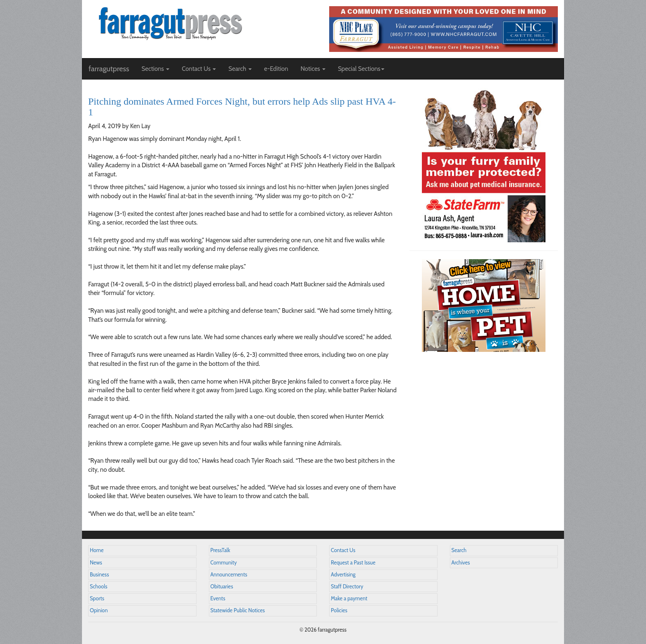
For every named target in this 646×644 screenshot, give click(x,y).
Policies (339, 610)
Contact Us (343, 550)
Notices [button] (313, 69)
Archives (461, 563)
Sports (97, 598)
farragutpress (109, 69)
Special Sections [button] (361, 69)
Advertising (343, 575)
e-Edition (276, 69)
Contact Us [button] (199, 69)
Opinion (99, 610)
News (96, 563)
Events (218, 598)
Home (97, 550)
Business (99, 575)
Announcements (229, 575)
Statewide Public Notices (238, 610)
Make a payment (349, 598)
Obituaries (222, 587)
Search (459, 550)
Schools (98, 587)
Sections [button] (155, 69)
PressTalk (220, 550)
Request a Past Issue (353, 563)
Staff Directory (347, 587)
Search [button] (240, 69)
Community (224, 563)
